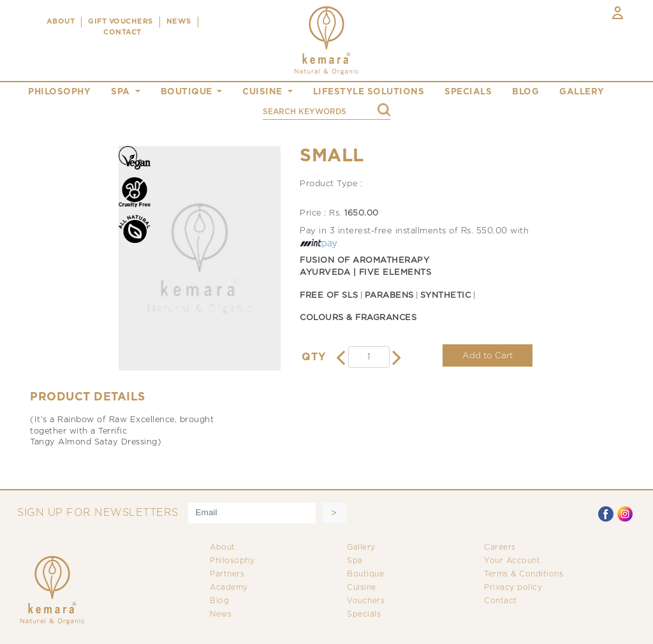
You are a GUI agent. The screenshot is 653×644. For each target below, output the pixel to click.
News (221, 614)
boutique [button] (188, 92)
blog (525, 92)
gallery (582, 92)
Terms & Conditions (524, 574)
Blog (219, 601)
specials (468, 92)
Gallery (361, 547)
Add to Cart (488, 356)
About (223, 547)
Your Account (512, 561)
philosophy (59, 92)
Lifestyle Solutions (369, 92)
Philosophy (232, 561)
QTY (314, 357)
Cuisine (362, 588)
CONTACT (122, 33)
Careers (500, 547)
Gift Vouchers (121, 22)
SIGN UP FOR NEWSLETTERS (98, 513)
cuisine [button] (264, 92)
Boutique (365, 574)
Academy (229, 588)
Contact (501, 601)
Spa (355, 561)
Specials (364, 614)
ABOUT (61, 22)
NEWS (179, 22)
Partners (227, 574)
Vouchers (366, 601)
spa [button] (122, 92)
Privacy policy (513, 588)
